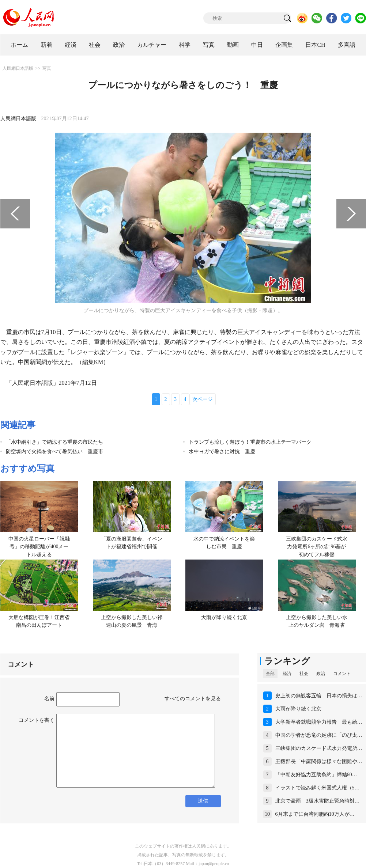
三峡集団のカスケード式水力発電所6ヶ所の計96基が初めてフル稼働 (317, 547)
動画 (233, 45)
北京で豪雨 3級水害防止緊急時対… (318, 801)
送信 (203, 801)
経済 (71, 45)
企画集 (284, 45)
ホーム (19, 45)
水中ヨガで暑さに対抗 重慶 (222, 452)
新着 (46, 45)
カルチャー (152, 45)
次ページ (203, 399)
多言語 (347, 45)
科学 (185, 45)
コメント (342, 674)
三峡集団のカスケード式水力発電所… (319, 748)
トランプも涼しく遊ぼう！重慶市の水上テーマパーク (250, 442)
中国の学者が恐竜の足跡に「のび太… (319, 735)
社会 (95, 45)
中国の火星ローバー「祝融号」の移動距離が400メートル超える (39, 547)
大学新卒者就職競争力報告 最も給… (319, 722)
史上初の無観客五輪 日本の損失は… (319, 696)
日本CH (315, 45)
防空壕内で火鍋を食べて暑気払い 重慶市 (54, 452)
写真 (209, 45)
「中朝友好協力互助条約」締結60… (316, 775)
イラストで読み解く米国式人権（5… (318, 788)
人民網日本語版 (18, 68)
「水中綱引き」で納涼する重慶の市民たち (54, 442)
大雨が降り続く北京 (224, 617)
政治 (119, 45)
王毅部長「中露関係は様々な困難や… (319, 761)
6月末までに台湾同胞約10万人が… (315, 814)
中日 (257, 45)
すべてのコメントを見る (193, 699)
